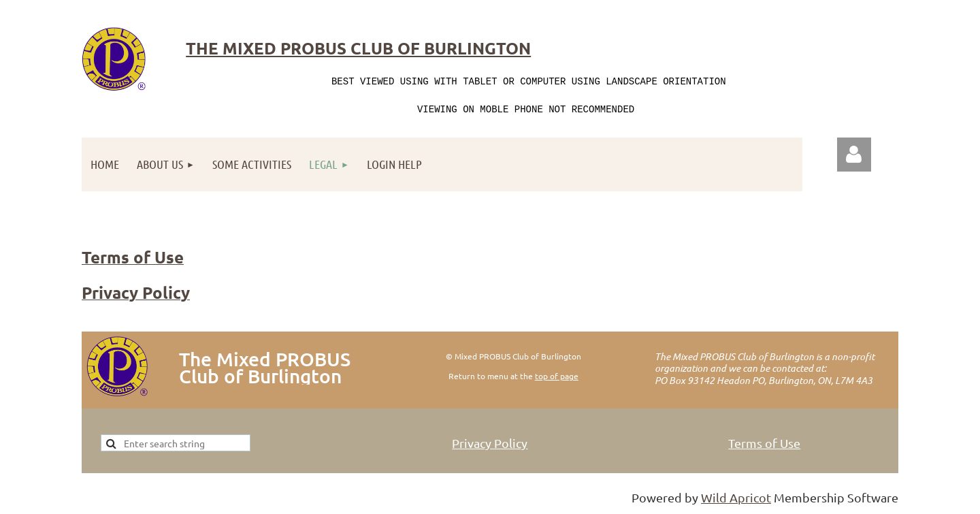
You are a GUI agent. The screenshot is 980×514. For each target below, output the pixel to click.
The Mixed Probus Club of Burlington (358, 48)
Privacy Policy (490, 443)
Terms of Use (764, 443)
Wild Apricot (736, 497)
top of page (557, 376)
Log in (854, 155)
